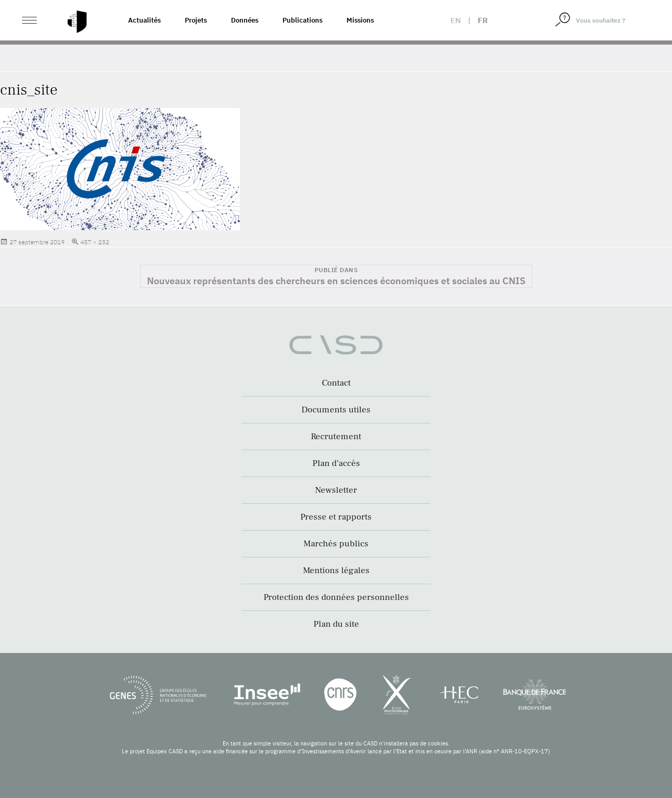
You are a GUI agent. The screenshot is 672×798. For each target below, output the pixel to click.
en (456, 20)
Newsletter (336, 490)
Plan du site (336, 624)
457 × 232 (95, 242)
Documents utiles (336, 410)
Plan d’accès (336, 463)
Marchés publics (336, 544)
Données (245, 20)
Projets (196, 20)
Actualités (144, 20)
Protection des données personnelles (336, 597)
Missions (360, 20)
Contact (336, 383)
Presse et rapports (336, 517)
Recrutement (336, 437)
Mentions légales (336, 571)
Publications (302, 20)
